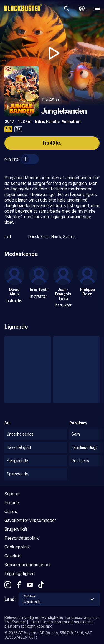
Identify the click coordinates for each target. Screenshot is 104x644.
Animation (71, 122)
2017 (9, 122)
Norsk (56, 237)
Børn (40, 122)
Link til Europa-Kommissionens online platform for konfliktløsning (49, 624)
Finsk (45, 237)
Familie (53, 122)
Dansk (34, 237)
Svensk (69, 237)
